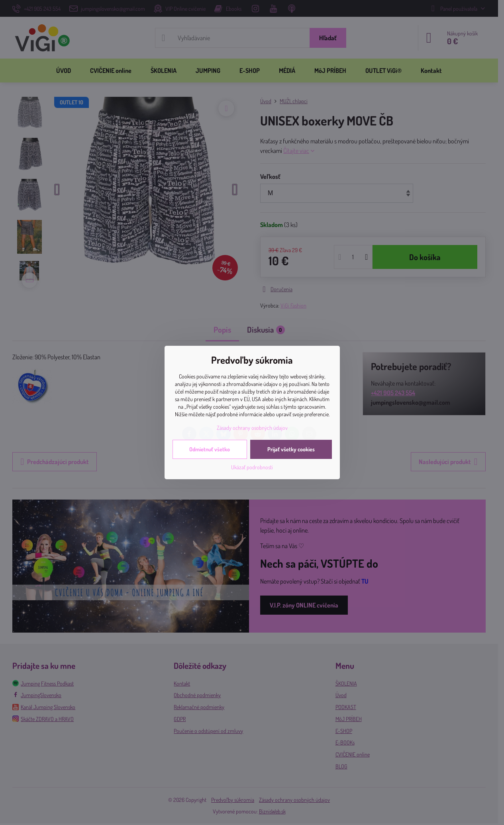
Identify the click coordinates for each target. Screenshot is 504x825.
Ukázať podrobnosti (252, 467)
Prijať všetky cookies (291, 449)
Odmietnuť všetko (210, 449)
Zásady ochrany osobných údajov (252, 428)
